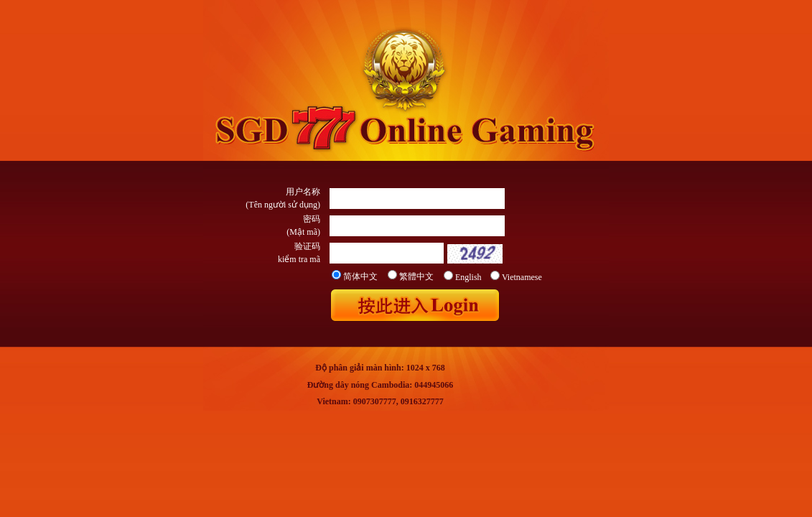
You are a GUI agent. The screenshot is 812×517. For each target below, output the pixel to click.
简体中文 (360, 276)
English (468, 277)
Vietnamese (522, 277)
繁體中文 (416, 276)
